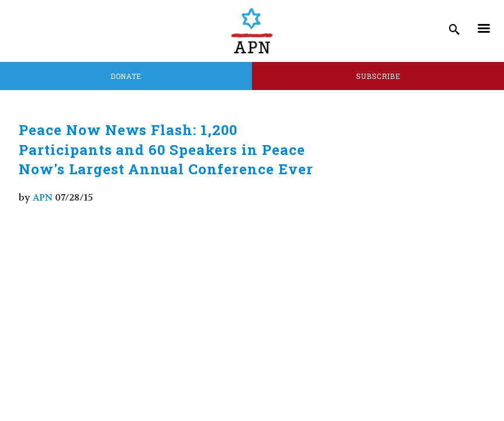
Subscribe (378, 76)
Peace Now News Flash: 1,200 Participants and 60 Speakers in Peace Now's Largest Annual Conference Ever (166, 149)
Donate (126, 76)
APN (43, 197)
